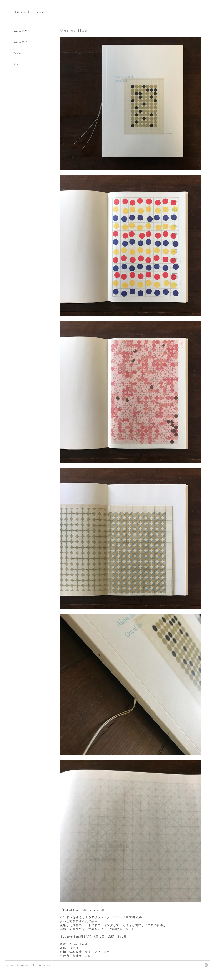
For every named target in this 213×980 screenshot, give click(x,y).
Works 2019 (21, 42)
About (17, 64)
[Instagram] (206, 965)
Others (17, 53)
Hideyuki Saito (29, 12)
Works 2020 (21, 31)
